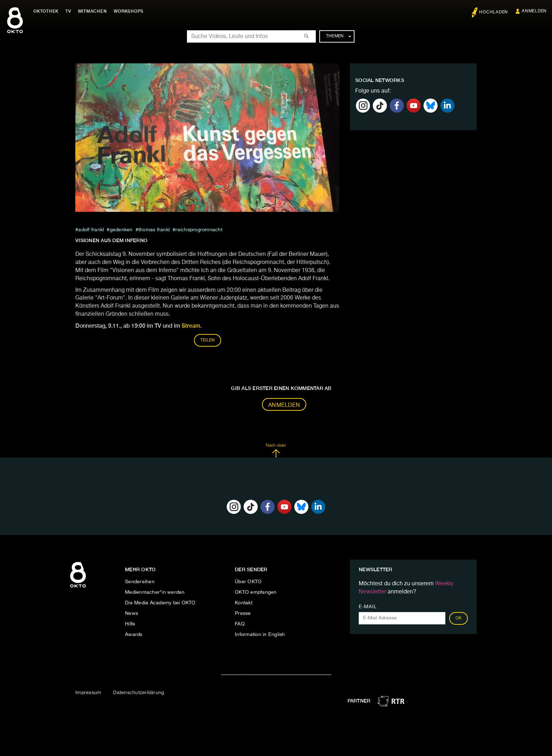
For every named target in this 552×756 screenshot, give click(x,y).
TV (68, 11)
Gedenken (121, 230)
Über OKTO (248, 582)
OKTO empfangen (256, 592)
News (131, 613)
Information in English (260, 635)
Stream (191, 326)
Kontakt (244, 603)
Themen (338, 36)
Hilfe (130, 624)
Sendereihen (140, 582)
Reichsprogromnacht (199, 230)
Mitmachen (93, 11)
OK (459, 618)
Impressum (88, 693)
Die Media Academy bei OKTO (160, 603)
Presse (243, 613)
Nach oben (276, 451)
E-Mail (368, 607)
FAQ (240, 624)
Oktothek (46, 11)
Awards (134, 635)
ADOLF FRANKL (91, 230)
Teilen (208, 340)
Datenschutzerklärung (139, 693)
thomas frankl (154, 230)
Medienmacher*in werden (155, 592)
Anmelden (284, 405)
